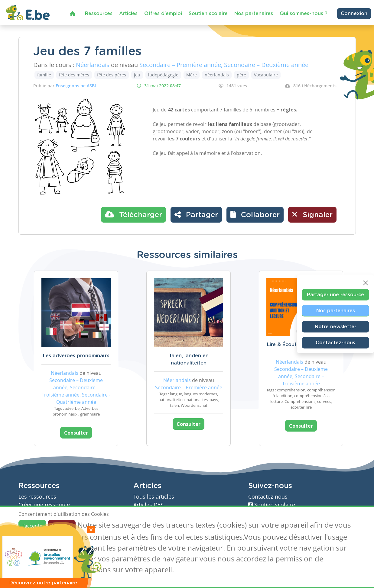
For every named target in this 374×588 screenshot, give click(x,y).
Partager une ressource (335, 294)
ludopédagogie (163, 75)
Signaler (312, 214)
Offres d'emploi (163, 14)
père (241, 75)
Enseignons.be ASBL (76, 86)
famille (44, 75)
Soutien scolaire (208, 14)
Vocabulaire (266, 75)
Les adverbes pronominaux (76, 356)
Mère (192, 75)
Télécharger (133, 214)
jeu (137, 75)
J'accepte (32, 526)
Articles (128, 14)
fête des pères (112, 75)
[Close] (366, 283)
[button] (255, 215)
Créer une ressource (44, 505)
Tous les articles (154, 497)
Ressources (99, 14)
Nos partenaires (254, 14)
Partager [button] (196, 214)
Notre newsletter (335, 326)
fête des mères (74, 75)
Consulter (76, 433)
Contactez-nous (335, 342)
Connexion (354, 14)
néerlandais (217, 75)
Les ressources (37, 497)
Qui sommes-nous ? (304, 14)
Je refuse (62, 526)
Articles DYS (148, 505)
